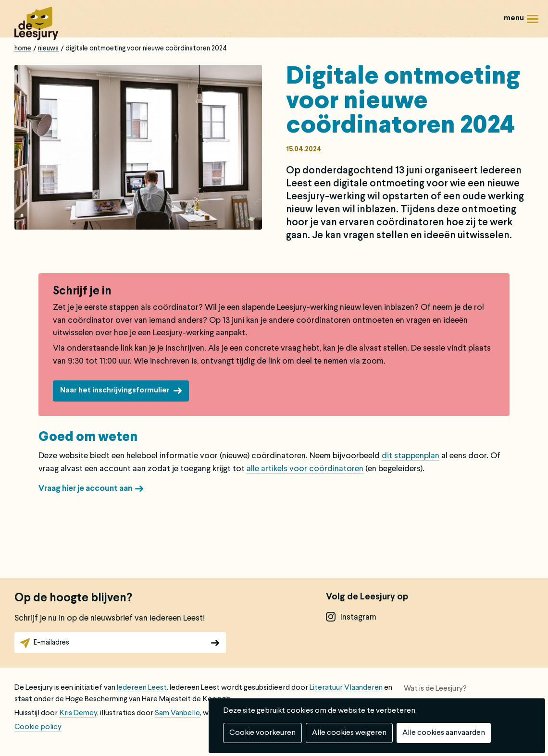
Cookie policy (38, 727)
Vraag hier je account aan (85, 489)
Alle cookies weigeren (349, 733)
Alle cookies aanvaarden (444, 733)
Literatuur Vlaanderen (346, 688)
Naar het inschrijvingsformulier (115, 390)
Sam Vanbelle (177, 713)
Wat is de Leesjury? (435, 689)
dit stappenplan (411, 456)
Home (23, 49)
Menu (533, 22)
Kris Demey (78, 713)
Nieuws (48, 49)
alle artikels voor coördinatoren (305, 469)
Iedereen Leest (142, 688)
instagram (358, 617)
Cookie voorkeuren (262, 733)
